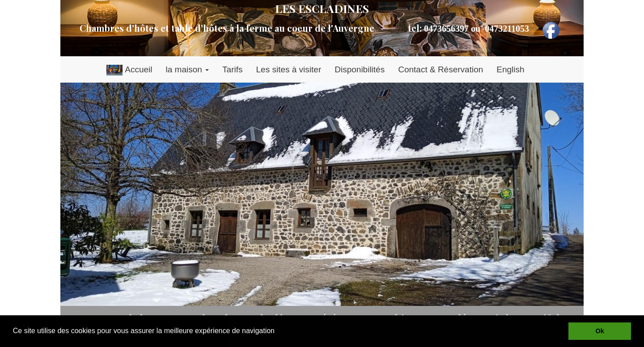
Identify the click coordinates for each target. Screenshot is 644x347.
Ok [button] (600, 331)
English (510, 69)
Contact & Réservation (441, 69)
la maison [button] (187, 69)
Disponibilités (360, 69)
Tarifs (232, 69)
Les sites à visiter (289, 69)
